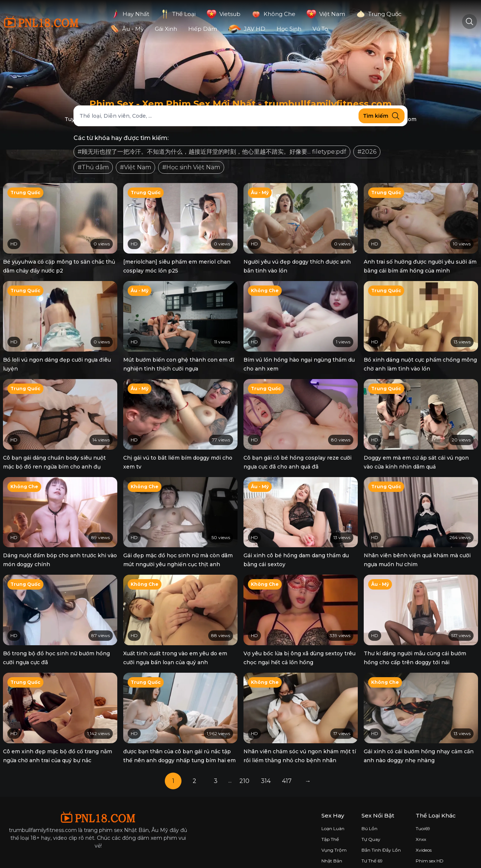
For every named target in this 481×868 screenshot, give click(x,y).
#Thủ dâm (93, 167)
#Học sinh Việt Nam (191, 167)
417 (287, 769)
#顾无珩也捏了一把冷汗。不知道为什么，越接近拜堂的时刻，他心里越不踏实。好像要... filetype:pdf (212, 152)
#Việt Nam (135, 167)
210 (244, 769)
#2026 (367, 152)
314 (266, 769)
